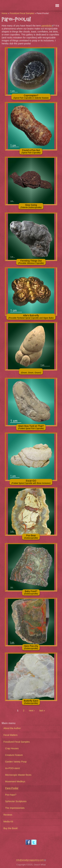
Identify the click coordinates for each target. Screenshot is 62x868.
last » (42, 711)
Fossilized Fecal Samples (22, 13)
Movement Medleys (15, 781)
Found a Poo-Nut (31, 151)
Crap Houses (12, 748)
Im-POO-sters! (13, 768)
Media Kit (8, 822)
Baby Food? (31, 592)
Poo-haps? (11, 795)
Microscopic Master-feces (18, 775)
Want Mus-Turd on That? (31, 427)
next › (32, 711)
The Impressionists (15, 808)
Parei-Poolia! (12, 788)
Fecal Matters (10, 735)
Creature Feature (14, 755)
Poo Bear (31, 537)
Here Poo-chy (31, 647)
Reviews (8, 815)
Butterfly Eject (31, 702)
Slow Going (31, 206)
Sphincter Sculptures (16, 801)
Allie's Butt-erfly (31, 317)
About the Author (12, 728)
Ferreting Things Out (31, 262)
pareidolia (48, 26)
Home (5, 13)
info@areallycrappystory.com (31, 860)
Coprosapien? (31, 97)
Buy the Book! (11, 828)
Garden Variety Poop (16, 762)
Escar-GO (31, 482)
